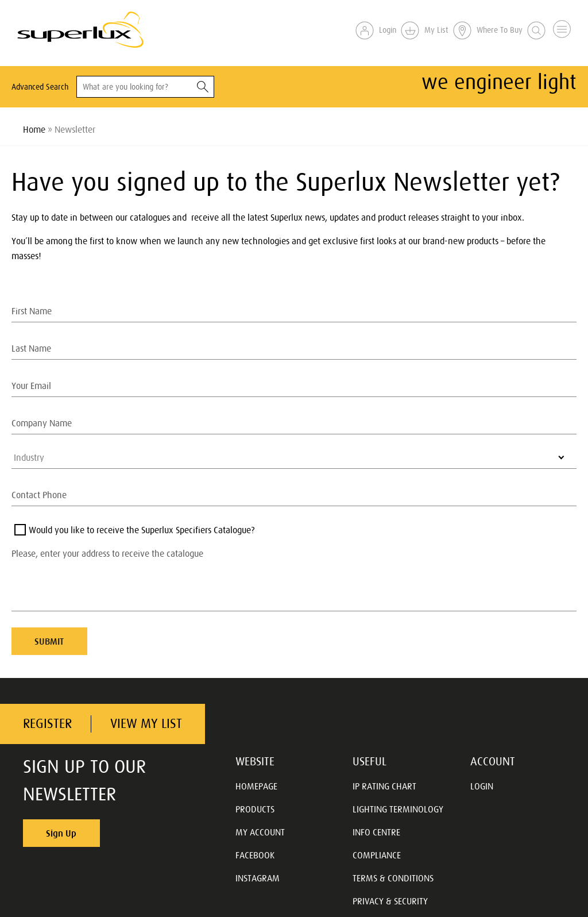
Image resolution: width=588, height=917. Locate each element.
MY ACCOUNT (260, 832)
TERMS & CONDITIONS (393, 878)
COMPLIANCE (377, 855)
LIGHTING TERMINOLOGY (398, 809)
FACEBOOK (255, 855)
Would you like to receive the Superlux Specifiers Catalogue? (142, 530)
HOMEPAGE (256, 786)
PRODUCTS (255, 809)
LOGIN (482, 786)
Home (34, 129)
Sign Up (61, 833)
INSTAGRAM (258, 878)
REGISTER (47, 724)
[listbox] (294, 457)
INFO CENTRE (376, 832)
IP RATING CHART (384, 786)
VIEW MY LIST (146, 724)
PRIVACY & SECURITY (390, 901)
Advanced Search (40, 87)
